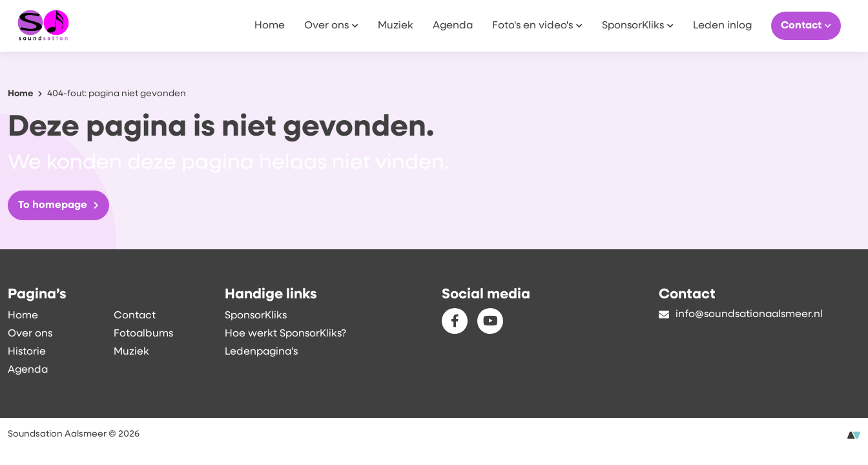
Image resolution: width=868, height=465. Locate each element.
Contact (806, 25)
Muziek (396, 26)
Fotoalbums (143, 334)
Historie (27, 352)
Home (270, 26)
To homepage (58, 205)
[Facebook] (455, 321)
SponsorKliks (638, 25)
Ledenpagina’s (261, 352)
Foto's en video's (537, 25)
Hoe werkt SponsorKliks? (285, 334)
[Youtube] (490, 321)
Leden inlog (722, 26)
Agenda (453, 26)
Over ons (331, 25)
